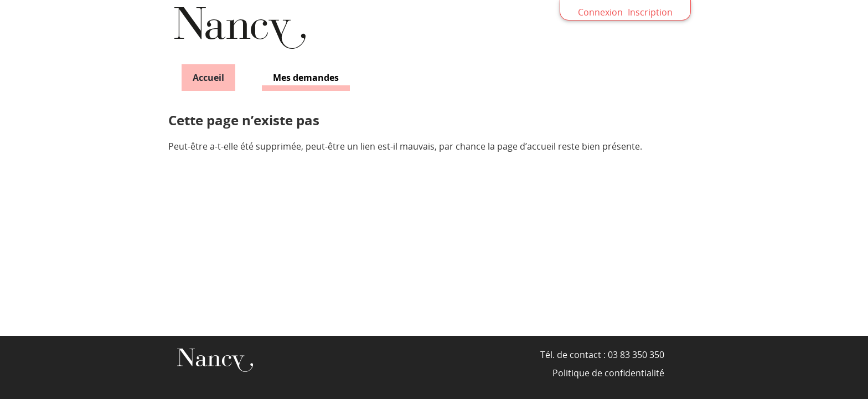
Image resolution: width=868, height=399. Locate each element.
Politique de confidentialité (608, 373)
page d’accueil (526, 146)
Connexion (600, 12)
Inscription (650, 12)
